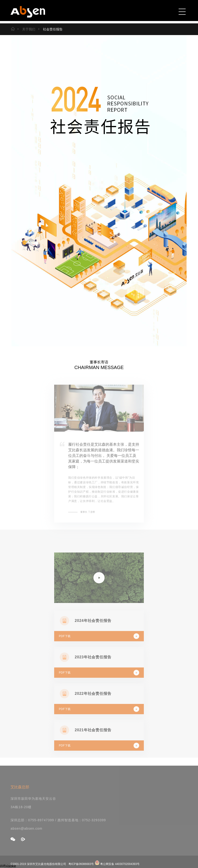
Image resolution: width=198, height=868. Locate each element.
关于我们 (26, 29)
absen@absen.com (26, 833)
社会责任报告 (50, 29)
